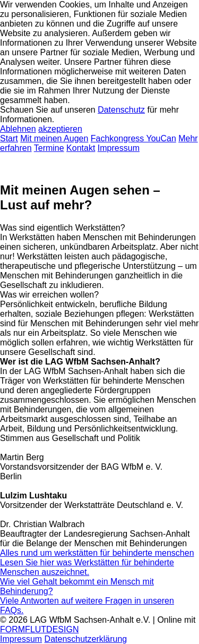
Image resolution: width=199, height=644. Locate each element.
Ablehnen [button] (18, 129)
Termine (49, 148)
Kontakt (81, 148)
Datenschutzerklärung (86, 639)
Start (9, 138)
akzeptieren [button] (60, 129)
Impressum (119, 148)
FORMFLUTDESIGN (39, 629)
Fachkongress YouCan (133, 138)
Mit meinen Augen (54, 138)
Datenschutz (121, 110)
